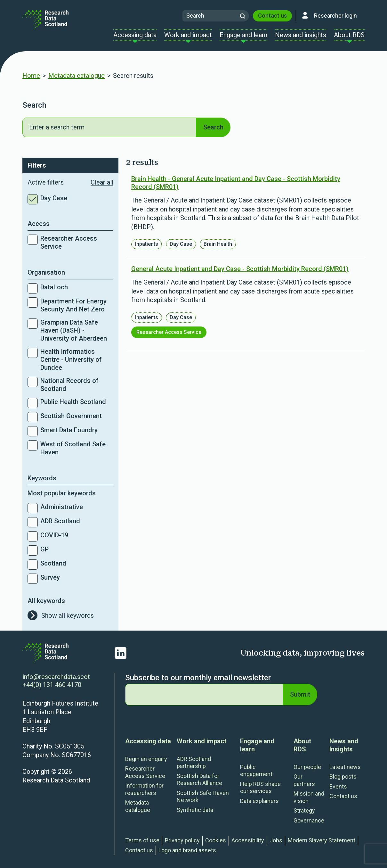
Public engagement (256, 771)
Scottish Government (71, 416)
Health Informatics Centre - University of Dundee (71, 360)
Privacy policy (182, 840)
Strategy (304, 810)
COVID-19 (54, 535)
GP (44, 549)
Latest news (345, 767)
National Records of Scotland (69, 385)
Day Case (54, 198)
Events (338, 786)
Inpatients (147, 244)
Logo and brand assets (187, 850)
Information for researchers (144, 789)
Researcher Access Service (69, 242)
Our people (307, 767)
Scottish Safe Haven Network (203, 797)
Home (31, 76)
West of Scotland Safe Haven (73, 448)
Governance (309, 820)
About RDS (302, 745)
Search (213, 127)
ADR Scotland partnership (194, 763)
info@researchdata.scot (56, 677)
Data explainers (259, 801)
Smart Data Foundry (69, 430)
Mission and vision (309, 797)
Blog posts (343, 777)
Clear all (102, 182)
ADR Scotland (60, 521)
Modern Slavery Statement (322, 840)
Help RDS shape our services (260, 788)
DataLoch (54, 287)
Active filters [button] (70, 182)
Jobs (276, 840)
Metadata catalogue (77, 76)
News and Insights (344, 745)
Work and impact (202, 741)
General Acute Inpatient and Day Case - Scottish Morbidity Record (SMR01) (240, 269)
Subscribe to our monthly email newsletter (198, 678)
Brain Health (218, 244)
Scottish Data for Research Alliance (199, 780)
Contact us (272, 16)
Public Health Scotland (73, 402)
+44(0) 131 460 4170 (52, 685)
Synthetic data (195, 810)
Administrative (62, 507)
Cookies (216, 840)
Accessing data (148, 741)
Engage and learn (257, 745)
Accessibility (248, 840)
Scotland (53, 563)
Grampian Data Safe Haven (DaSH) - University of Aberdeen (74, 330)
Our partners (304, 780)
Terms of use (142, 840)
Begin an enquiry (146, 759)
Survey (50, 577)
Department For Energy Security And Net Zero (73, 305)
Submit (300, 694)
